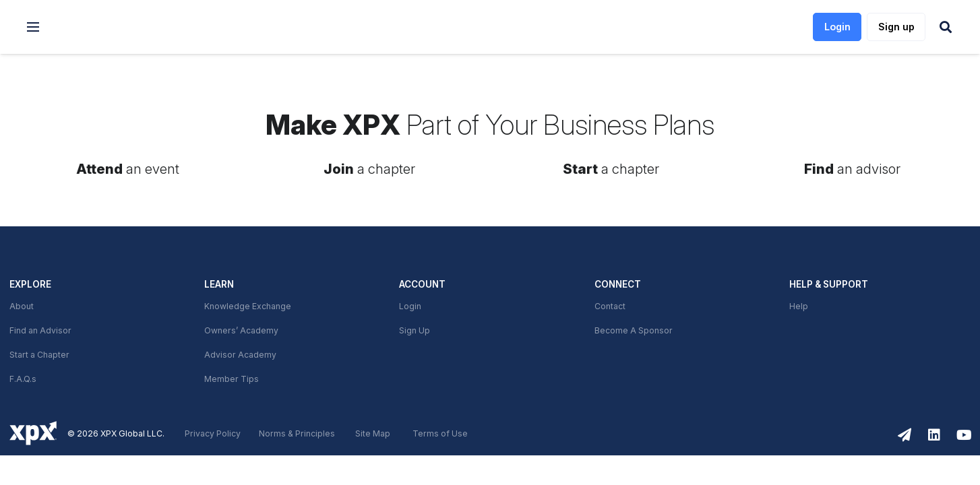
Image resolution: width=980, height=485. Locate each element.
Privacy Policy (213, 434)
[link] (122, 27)
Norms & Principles (297, 434)
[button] (33, 27)
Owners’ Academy (241, 331)
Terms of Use (440, 434)
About (22, 306)
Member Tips (232, 379)
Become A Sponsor (634, 331)
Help (799, 306)
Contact (610, 306)
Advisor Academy (240, 355)
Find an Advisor (40, 331)
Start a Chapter (39, 355)
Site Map (373, 434)
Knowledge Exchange (248, 306)
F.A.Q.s (23, 379)
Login (410, 306)
